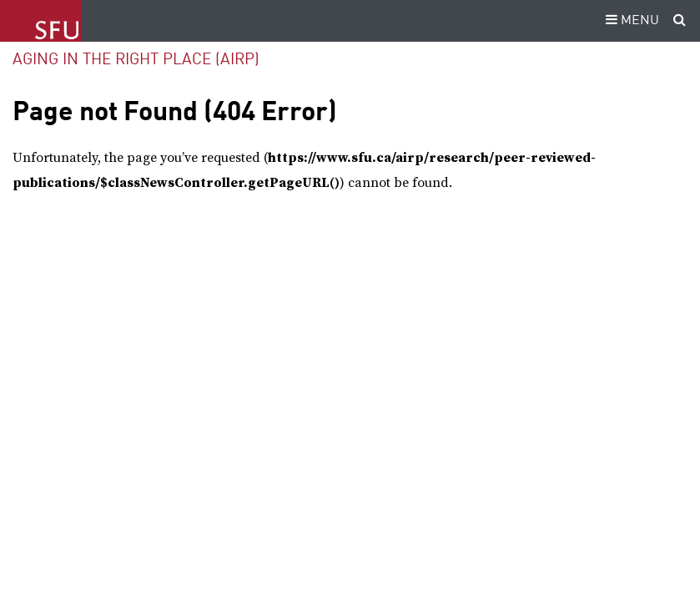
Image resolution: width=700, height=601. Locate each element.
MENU (630, 21)
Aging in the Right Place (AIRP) (136, 60)
